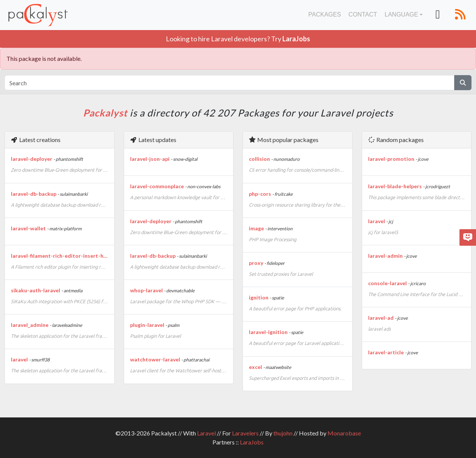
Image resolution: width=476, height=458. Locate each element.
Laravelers (245, 433)
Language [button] (401, 14)
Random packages (396, 140)
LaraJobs (252, 442)
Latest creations (36, 140)
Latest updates (153, 140)
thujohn (283, 433)
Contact (363, 14)
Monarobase (344, 433)
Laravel (206, 433)
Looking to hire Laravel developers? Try (238, 39)
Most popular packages (283, 140)
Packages (325, 14)
